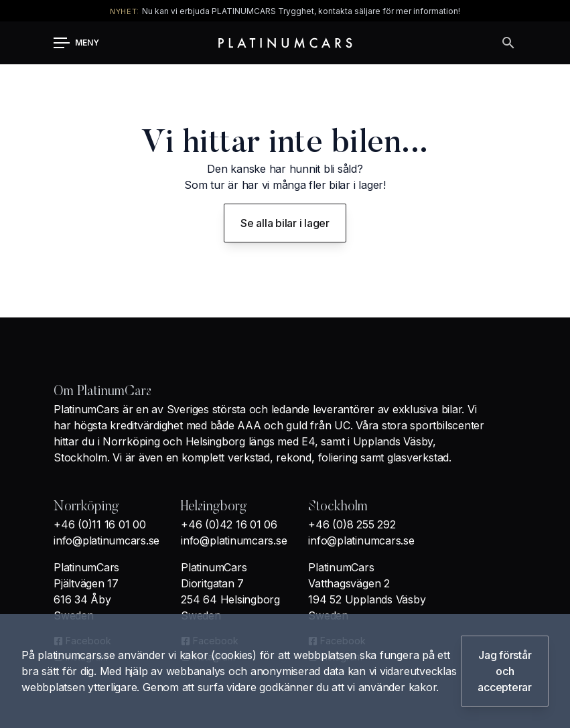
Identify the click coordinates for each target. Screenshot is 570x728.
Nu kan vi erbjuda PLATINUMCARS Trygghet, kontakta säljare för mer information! (301, 11)
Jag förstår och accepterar (505, 671)
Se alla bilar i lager (285, 223)
